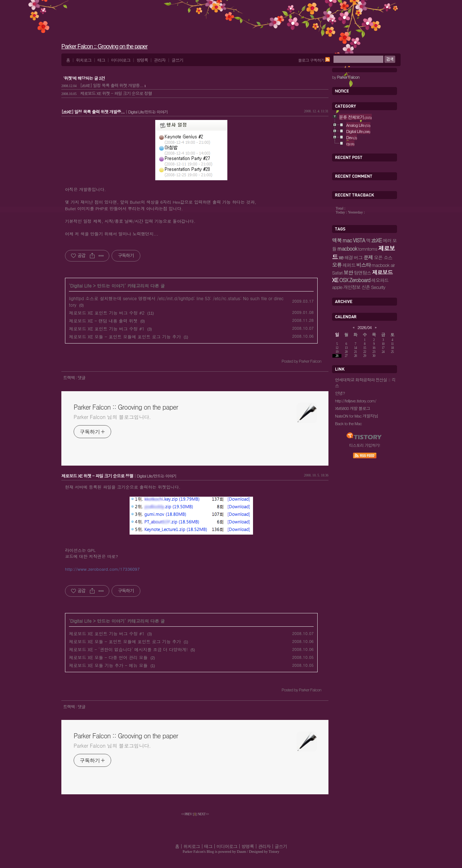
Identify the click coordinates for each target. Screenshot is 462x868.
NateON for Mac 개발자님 (356, 416)
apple (337, 287)
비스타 (363, 265)
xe (341, 257)
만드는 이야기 (111, 286)
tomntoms (368, 249)
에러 (387, 240)
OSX (344, 280)
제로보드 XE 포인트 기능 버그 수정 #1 (107, 329)
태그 (101, 60)
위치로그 (84, 60)
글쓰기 (177, 60)
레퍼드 (349, 265)
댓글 (81, 377)
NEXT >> (203, 814)
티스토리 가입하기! (364, 445)
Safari (337, 273)
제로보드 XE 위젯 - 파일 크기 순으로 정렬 (107, 93)
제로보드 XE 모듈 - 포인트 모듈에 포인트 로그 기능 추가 (125, 336)
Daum (241, 852)
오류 (337, 265)
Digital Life (81, 286)
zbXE (376, 240)
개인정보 (352, 287)
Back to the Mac (348, 423)
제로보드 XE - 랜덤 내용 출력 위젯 (103, 321)
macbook (347, 249)
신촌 (366, 287)
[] (195, 814)
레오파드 (380, 280)
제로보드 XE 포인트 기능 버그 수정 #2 (107, 313)
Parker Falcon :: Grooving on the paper (104, 46)
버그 (358, 257)
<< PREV (187, 814)
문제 (368, 257)
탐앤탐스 (363, 273)
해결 (349, 257)
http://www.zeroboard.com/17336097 (102, 569)
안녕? (340, 393)
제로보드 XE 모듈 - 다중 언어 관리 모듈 (108, 657)
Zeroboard (360, 280)
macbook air (383, 265)
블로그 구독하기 (311, 60)
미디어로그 (121, 60)
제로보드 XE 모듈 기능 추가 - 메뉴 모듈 (108, 665)
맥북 (337, 240)
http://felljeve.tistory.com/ (356, 401)
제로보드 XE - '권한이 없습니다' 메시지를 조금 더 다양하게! (128, 649)
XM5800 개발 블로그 (352, 408)
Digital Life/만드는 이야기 (148, 112)
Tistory (274, 852)
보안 (348, 272)
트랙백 (69, 377)
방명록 (142, 60)
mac (347, 240)
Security (378, 287)
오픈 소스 (383, 257)
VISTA (359, 240)
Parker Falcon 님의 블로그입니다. (112, 417)
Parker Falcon (193, 852)
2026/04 (365, 327)
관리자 (160, 60)
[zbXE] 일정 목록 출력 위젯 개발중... (104, 85)
